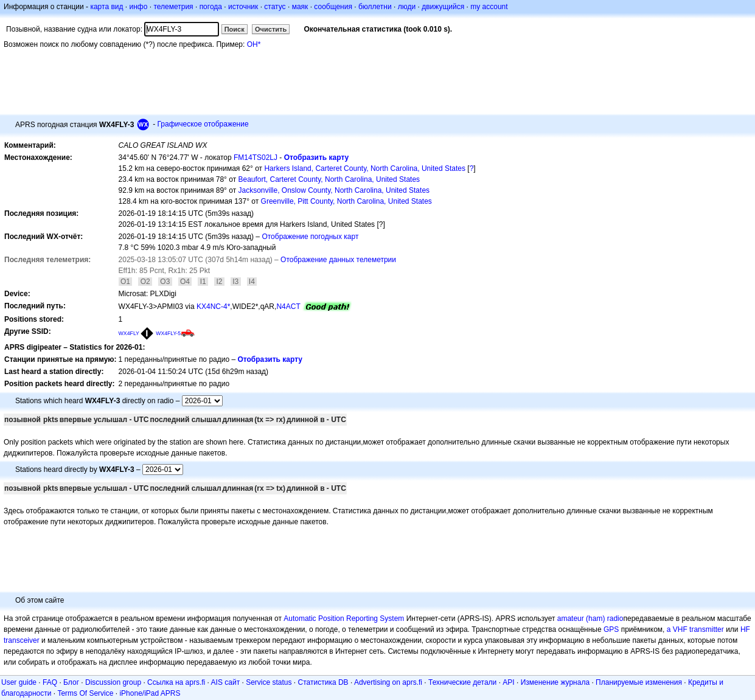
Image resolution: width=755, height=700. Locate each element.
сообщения (333, 7)
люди (407, 7)
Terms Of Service (85, 693)
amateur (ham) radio (590, 619)
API (508, 682)
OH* (254, 44)
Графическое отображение (203, 124)
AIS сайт (226, 682)
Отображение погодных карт (310, 237)
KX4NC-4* (213, 307)
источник (243, 7)
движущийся (443, 7)
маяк (300, 7)
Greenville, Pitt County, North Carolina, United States (346, 201)
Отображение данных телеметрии (338, 260)
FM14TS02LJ (256, 158)
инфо (138, 7)
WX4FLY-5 (168, 333)
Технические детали (462, 682)
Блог (71, 682)
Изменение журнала (555, 682)
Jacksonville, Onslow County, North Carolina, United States (334, 190)
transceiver (22, 640)
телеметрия (173, 7)
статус (275, 7)
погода (211, 7)
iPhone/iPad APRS (150, 693)
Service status (269, 682)
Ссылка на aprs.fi (176, 682)
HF (745, 629)
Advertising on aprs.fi (388, 682)
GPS (611, 629)
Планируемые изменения (639, 682)
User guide (19, 682)
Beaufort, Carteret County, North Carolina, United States (329, 179)
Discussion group (113, 682)
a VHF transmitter (695, 629)
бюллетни (375, 7)
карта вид (106, 7)
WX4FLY (129, 333)
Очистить (271, 29)
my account (489, 7)
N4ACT (288, 307)
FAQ (50, 682)
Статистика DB (323, 682)
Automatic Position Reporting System (344, 619)
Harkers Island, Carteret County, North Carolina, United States (365, 168)
